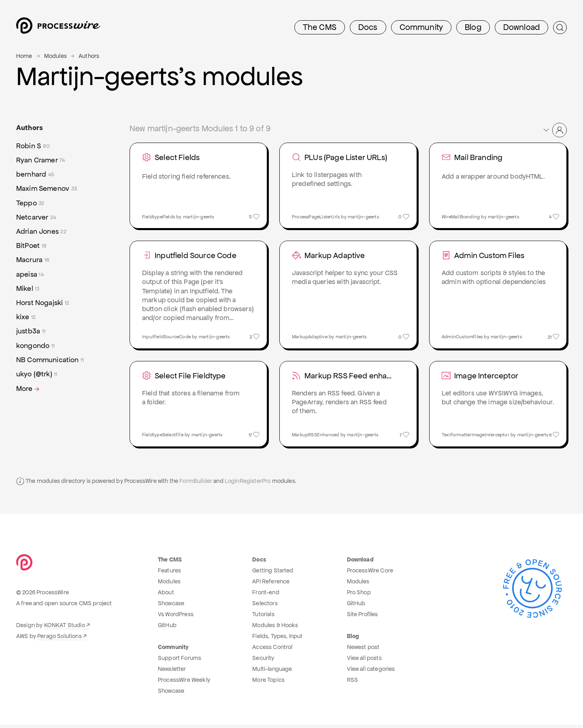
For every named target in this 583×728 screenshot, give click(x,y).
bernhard (35, 174)
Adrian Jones (41, 232)
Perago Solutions (60, 639)
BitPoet (31, 246)
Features (169, 574)
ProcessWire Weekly (184, 683)
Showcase (171, 606)
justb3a (31, 331)
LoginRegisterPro (248, 484)
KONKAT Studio (65, 628)
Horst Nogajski (43, 303)
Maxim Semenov (47, 189)
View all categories (371, 672)
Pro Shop (359, 596)
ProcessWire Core (370, 574)
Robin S (33, 146)
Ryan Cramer (41, 160)
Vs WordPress (176, 617)
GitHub (167, 628)
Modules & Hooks (275, 628)
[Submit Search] (560, 28)
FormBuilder (196, 484)
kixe (26, 317)
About (166, 596)
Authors (89, 56)
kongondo (35, 346)
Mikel (28, 289)
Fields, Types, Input (277, 639)
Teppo (30, 203)
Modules (55, 56)
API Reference (271, 585)
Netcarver (36, 217)
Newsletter (172, 672)
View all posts (364, 661)
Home (24, 56)
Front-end (266, 596)
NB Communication (50, 360)
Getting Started (273, 574)
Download (521, 27)
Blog (473, 27)
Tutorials (263, 617)
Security (263, 661)
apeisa (30, 274)
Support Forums (180, 661)
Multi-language (272, 672)
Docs (368, 27)
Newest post (363, 650)
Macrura (33, 260)
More (29, 389)
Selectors (265, 606)
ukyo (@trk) (37, 374)
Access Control (272, 650)
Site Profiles (363, 617)
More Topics (268, 683)
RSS (352, 683)
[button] (554, 130)
